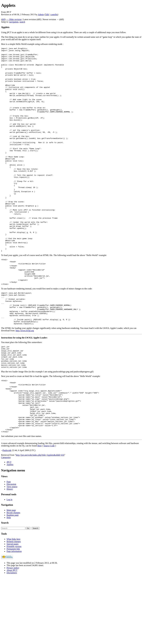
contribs (54, 15)
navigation (14, 22)
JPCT (9, 530)
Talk (47, 15)
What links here (13, 607)
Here (40, 514)
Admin (41, 15)
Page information (14, 619)
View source (12, 554)
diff (3, 19)
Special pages (13, 612)
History (10, 557)
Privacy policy (13, 636)
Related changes (14, 609)
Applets (10, 532)
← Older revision (14, 19)
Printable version (14, 614)
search (22, 22)
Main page (11, 578)
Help (9, 585)
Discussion (11, 552)
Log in (9, 567)
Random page (13, 583)
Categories (6, 525)
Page (9, 550)
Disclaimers (12, 641)
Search (5, 591)
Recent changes (13, 580)
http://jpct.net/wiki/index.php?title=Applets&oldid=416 (40, 523)
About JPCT (12, 638)
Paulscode (7, 518)
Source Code (49, 514)
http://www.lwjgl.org (25, 383)
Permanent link (13, 617)
